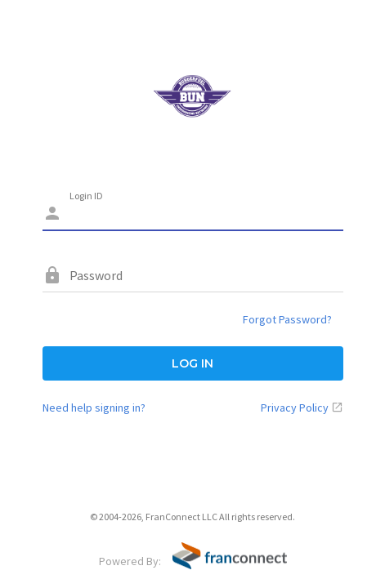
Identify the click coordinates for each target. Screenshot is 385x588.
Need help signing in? (94, 408)
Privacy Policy (295, 408)
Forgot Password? (287, 319)
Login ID (86, 196)
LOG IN (192, 363)
